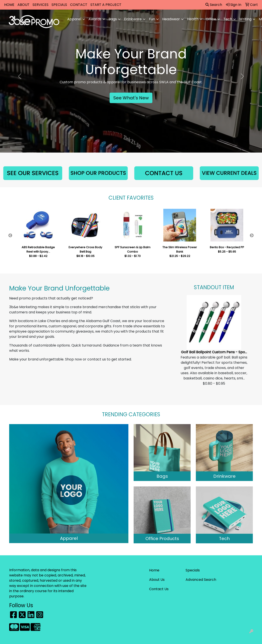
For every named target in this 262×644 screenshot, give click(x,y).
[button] (20, 76)
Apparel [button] (74, 19)
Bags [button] (113, 19)
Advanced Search (201, 580)
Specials (193, 570)
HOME (9, 5)
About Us (157, 580)
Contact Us (159, 589)
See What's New (131, 98)
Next (252, 236)
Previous (10, 236)
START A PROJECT (106, 5)
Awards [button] (95, 19)
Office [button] (211, 19)
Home (154, 570)
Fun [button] (152, 19)
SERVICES (41, 5)
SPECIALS (59, 5)
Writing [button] (245, 19)
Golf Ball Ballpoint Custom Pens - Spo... (214, 352)
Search (214, 5)
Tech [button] (228, 19)
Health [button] (193, 19)
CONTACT (79, 5)
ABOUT (23, 5)
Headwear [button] (171, 19)
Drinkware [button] (133, 19)
